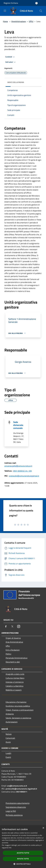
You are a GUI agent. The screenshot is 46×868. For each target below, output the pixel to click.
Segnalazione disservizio (16, 807)
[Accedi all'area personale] (36, 3)
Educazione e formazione (16, 702)
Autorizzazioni (12, 722)
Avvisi (8, 742)
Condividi (10, 57)
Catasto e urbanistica (14, 686)
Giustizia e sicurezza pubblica (18, 706)
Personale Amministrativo (16, 658)
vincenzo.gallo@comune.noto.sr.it (18, 466)
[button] (23, 864)
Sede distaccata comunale (18, 425)
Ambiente (10, 714)
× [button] (43, 828)
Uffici (31, 21)
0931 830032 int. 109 (22, 471)
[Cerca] (41, 11)
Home (5, 21)
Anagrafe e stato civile (15, 674)
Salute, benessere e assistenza (18, 718)
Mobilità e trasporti (14, 690)
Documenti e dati (13, 662)
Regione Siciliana (11, 3)
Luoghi (8, 753)
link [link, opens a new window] (10, 848)
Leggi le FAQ (11, 811)
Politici (8, 654)
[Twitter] (12, 626)
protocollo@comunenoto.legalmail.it (24, 476)
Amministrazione (19, 21)
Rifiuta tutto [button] (23, 859)
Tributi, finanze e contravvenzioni (20, 710)
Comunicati (10, 738)
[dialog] (23, 847)
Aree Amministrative (14, 642)
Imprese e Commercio (15, 682)
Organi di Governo (13, 638)
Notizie (9, 734)
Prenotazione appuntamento (18, 803)
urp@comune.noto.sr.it (17, 786)
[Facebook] (6, 626)
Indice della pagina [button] (16, 82)
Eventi (8, 757)
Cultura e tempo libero (15, 678)
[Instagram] (19, 626)
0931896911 (22, 792)
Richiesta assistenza (14, 815)
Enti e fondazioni (13, 650)
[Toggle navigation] (5, 11)
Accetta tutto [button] (23, 853)
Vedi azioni (11, 62)
